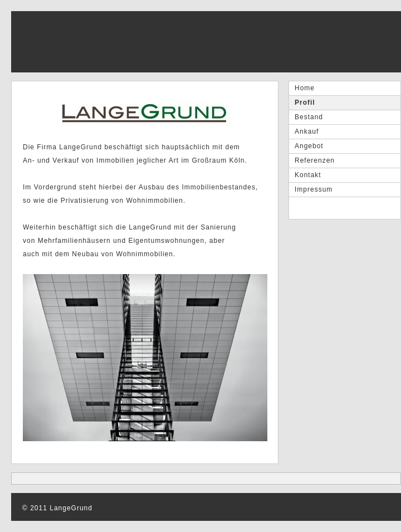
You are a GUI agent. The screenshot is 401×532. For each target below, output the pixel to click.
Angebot (309, 146)
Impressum (314, 189)
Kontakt (308, 175)
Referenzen (315, 160)
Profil (305, 103)
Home (305, 88)
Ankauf (307, 131)
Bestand (309, 117)
